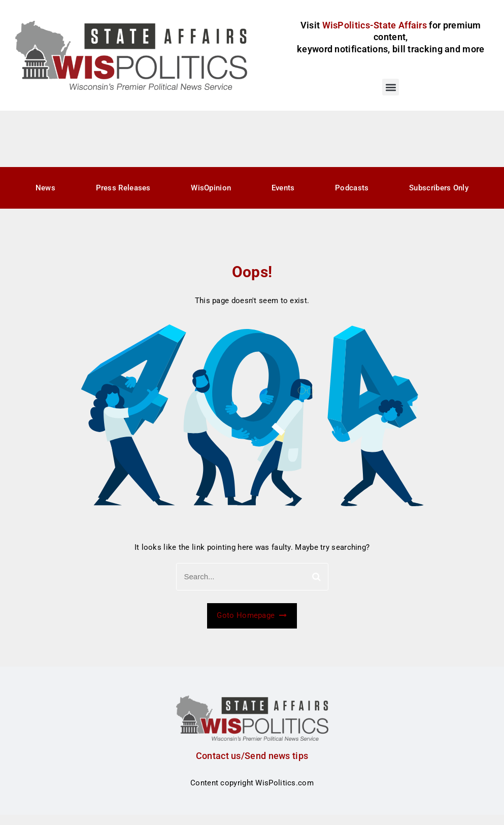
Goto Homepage (252, 615)
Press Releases (123, 188)
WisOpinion (211, 188)
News (45, 188)
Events (283, 188)
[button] (391, 87)
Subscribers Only (439, 188)
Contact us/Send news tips (252, 756)
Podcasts (352, 188)
